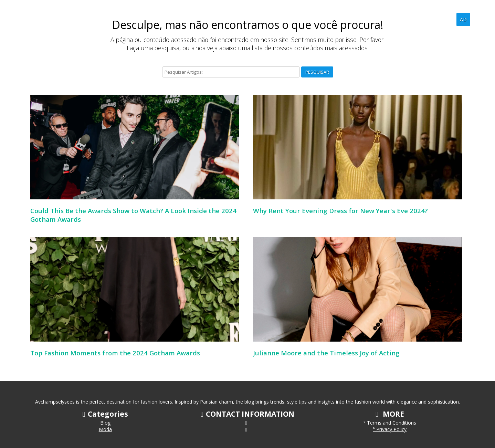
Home (424, 19)
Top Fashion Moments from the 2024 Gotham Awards (115, 353)
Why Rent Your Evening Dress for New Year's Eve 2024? (340, 211)
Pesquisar (317, 72)
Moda (105, 429)
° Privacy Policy (390, 429)
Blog (446, 19)
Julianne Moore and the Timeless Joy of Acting (326, 353)
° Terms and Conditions (390, 423)
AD (463, 19)
